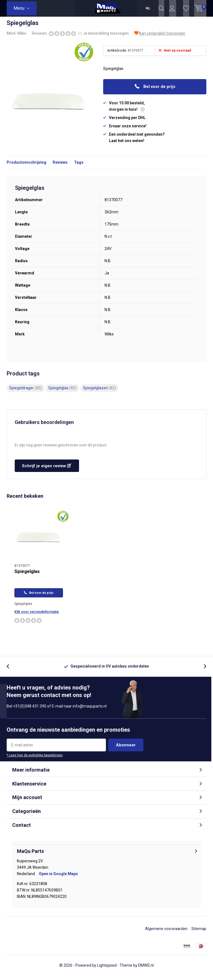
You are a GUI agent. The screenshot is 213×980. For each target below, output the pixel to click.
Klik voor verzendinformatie (37, 616)
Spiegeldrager (26, 392)
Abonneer (126, 749)
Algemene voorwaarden (166, 933)
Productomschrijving (26, 166)
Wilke (22, 37)
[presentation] (11, 670)
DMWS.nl (146, 969)
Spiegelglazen (99, 392)
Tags (79, 166)
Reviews (60, 166)
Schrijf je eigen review (47, 470)
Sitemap (199, 933)
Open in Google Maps (58, 878)
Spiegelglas (62, 392)
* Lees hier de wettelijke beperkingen (35, 759)
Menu (19, 8)
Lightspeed (107, 969)
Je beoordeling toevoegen (106, 37)
